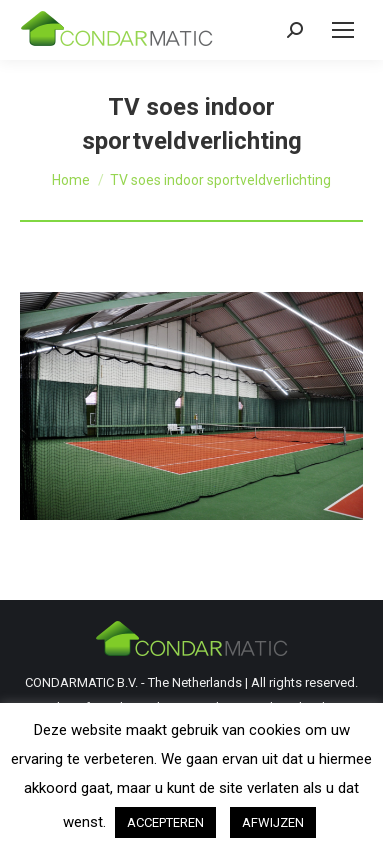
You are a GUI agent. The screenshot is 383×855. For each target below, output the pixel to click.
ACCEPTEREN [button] (165, 822)
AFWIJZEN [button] (273, 822)
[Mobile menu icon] (343, 30)
